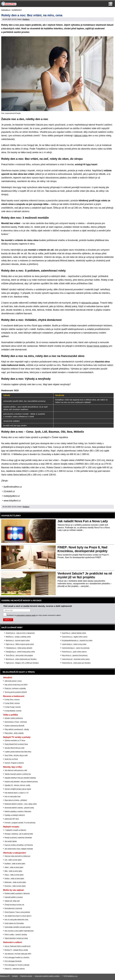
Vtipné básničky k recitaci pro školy (16, 938)
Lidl (16, 460)
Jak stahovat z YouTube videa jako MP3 (18, 954)
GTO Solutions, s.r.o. (71, 976)
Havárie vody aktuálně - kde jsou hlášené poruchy (21, 782)
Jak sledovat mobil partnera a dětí (16, 770)
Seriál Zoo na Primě (11, 759)
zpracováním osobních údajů (26, 615)
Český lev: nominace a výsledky (15, 688)
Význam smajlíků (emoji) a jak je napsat (18, 789)
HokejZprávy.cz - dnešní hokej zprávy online (20, 652)
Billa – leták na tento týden (13, 871)
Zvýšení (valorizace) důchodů (14, 726)
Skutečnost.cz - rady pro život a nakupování (20, 633)
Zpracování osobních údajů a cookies (47, 976)
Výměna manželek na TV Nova (15, 740)
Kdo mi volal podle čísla (12, 796)
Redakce (26, 19)
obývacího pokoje (90, 303)
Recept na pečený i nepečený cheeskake (18, 838)
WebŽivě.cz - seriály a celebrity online (18, 637)
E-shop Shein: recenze (12, 703)
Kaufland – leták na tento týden (15, 864)
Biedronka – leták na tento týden (15, 882)
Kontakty (15, 976)
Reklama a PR (5, 976)
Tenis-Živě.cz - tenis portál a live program (19, 655)
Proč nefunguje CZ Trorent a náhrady (17, 965)
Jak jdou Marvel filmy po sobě (14, 748)
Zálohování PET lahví (12, 819)
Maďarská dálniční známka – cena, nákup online (21, 804)
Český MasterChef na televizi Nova (16, 744)
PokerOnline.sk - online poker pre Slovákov (76, 663)
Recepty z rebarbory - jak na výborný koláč (19, 834)
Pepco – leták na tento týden (14, 875)
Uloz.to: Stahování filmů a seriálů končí (18, 946)
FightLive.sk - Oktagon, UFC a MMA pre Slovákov (22, 663)
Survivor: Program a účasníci (14, 763)
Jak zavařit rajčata (11, 841)
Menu (110, 4)
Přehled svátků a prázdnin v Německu (17, 893)
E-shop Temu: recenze (12, 700)
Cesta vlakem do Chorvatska (14, 923)
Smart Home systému (97, 346)
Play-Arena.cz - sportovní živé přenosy (75, 655)
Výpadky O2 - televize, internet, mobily (17, 785)
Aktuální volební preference (14, 718)
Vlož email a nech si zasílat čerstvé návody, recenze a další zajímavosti (38, 606)
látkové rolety (81, 136)
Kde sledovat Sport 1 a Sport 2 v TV (17, 793)
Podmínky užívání (26, 976)
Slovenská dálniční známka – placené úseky (19, 808)
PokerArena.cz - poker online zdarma (74, 652)
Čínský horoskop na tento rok (14, 905)
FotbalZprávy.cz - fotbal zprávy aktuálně (19, 648)
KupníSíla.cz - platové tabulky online (74, 633)
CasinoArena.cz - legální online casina (75, 637)
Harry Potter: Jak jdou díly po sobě (16, 755)
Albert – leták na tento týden (14, 867)
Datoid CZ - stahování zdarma (15, 969)
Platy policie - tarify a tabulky (14, 733)
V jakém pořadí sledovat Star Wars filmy (18, 752)
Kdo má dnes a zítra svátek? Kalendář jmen (19, 931)
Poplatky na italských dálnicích (15, 815)
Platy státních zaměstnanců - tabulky (17, 729)
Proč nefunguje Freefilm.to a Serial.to (17, 957)
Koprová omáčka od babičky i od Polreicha (19, 845)
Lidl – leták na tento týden (13, 860)
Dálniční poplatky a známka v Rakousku (18, 811)
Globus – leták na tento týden (14, 879)
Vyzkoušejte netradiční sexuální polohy (18, 927)
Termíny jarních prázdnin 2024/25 (16, 692)
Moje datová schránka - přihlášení (16, 800)
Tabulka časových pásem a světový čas (18, 774)
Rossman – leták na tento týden (15, 886)
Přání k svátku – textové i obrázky (16, 935)
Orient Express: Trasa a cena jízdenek (17, 912)
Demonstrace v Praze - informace (16, 722)
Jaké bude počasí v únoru (13, 681)
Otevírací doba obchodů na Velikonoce (17, 856)
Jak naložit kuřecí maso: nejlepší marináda (19, 849)
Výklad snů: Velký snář (12, 901)
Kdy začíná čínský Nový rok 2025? (16, 685)
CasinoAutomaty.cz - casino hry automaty (76, 648)
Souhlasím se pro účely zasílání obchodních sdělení (34, 615)
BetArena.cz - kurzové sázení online (18, 641)
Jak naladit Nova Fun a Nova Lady (83, 521)
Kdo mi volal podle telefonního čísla (16, 920)
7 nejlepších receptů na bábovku (15, 830)
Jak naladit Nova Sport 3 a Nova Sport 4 (18, 916)
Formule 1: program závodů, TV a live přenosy (20, 823)
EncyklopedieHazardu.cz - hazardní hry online (77, 641)
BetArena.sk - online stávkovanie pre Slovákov (21, 659)
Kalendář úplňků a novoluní (14, 897)
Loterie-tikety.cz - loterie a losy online (74, 644)
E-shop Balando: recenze (13, 711)
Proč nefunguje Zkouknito (13, 961)
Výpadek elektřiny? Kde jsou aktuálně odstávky (20, 778)
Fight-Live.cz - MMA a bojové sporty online (20, 644)
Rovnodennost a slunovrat (13, 908)
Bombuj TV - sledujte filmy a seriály (16, 950)
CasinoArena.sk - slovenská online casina (76, 659)
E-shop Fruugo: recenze (13, 707)
